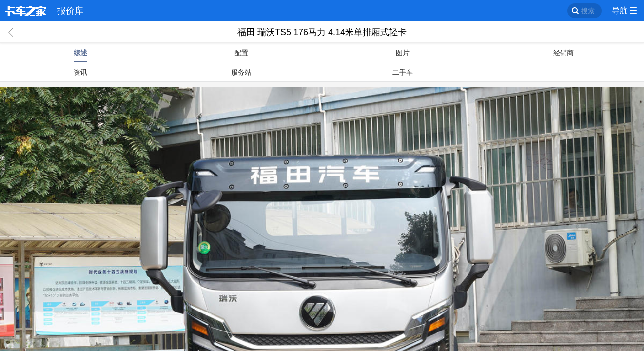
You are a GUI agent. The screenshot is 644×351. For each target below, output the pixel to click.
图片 (403, 53)
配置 (241, 53)
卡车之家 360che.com (26, 11)
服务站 (241, 72)
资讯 (80, 72)
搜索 (588, 11)
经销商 (564, 53)
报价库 (70, 11)
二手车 (403, 72)
